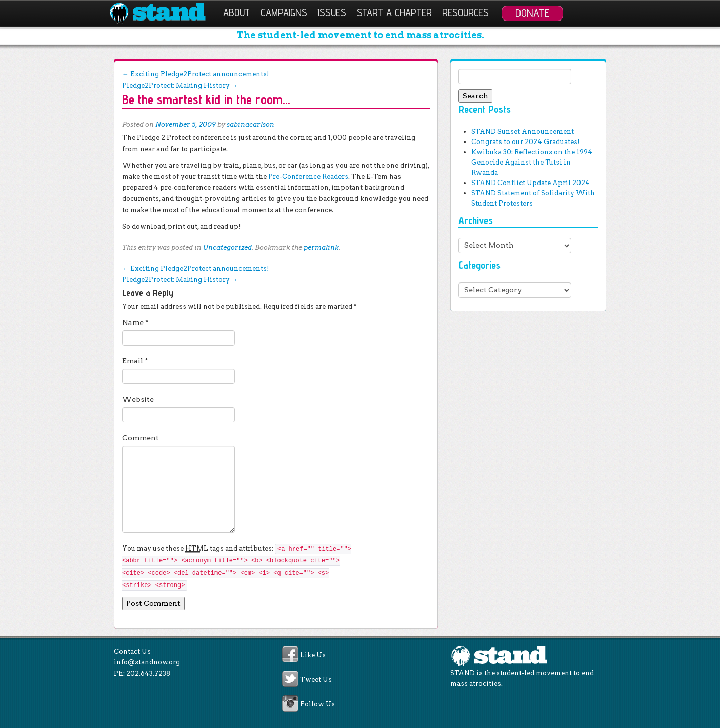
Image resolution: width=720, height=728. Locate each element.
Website (138, 399)
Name (135, 322)
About (236, 13)
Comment (141, 438)
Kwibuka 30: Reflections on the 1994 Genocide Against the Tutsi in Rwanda (532, 162)
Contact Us (132, 651)
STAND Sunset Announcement (523, 132)
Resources (465, 13)
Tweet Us (316, 680)
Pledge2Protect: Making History (180, 85)
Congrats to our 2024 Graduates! (525, 142)
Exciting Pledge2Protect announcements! (195, 74)
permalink (321, 247)
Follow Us (317, 705)
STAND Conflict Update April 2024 (531, 183)
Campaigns (284, 13)
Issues (332, 13)
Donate (532, 13)
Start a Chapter (394, 13)
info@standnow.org (147, 662)
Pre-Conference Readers (308, 177)
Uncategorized (227, 247)
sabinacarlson (251, 124)
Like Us (313, 655)
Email (135, 361)
